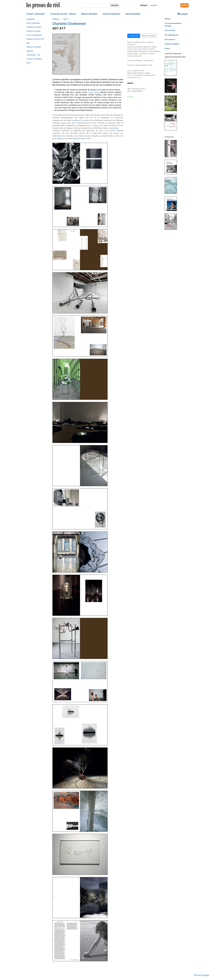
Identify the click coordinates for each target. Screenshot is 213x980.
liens (29, 63)
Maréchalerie (57, 136)
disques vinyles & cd (35, 39)
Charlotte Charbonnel (69, 24)
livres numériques (34, 35)
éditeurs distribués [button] (89, 14)
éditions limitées (34, 47)
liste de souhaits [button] (149, 36)
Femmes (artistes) (172, 44)
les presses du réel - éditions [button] (63, 14)
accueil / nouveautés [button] (36, 14)
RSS (184, 5)
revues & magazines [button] (111, 14)
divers (66, 19)
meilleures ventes (34, 27)
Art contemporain (172, 35)
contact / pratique (34, 59)
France (167, 48)
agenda (30, 51)
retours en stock (33, 31)
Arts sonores (170, 39)
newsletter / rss (33, 55)
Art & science (170, 30)
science (86, 120)
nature (76, 120)
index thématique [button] (133, 14)
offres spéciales (33, 23)
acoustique (114, 128)
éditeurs (56, 19)
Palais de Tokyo (79, 138)
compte (183, 14)
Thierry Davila (93, 92)
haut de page (202, 975)
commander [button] (134, 36)
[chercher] (95, 5)
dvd (28, 43)
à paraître (31, 19)
